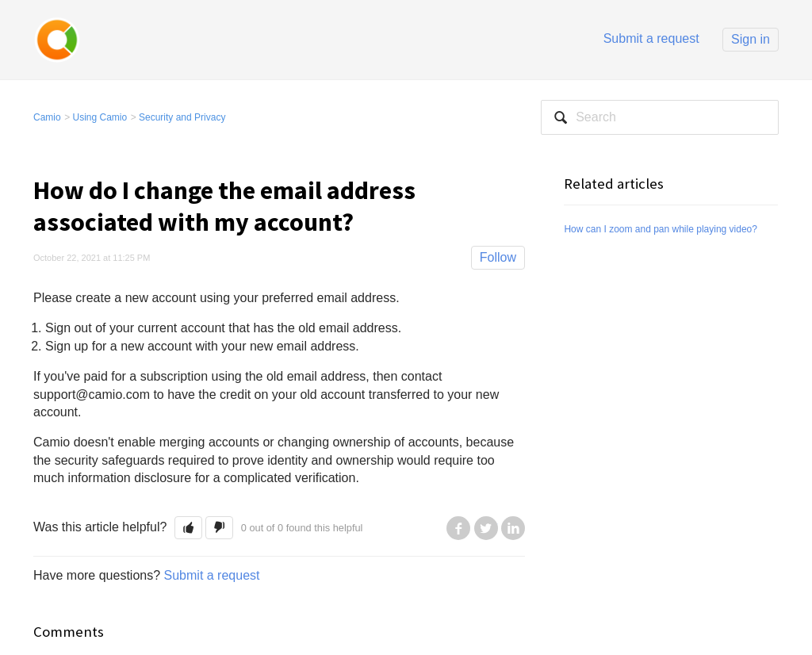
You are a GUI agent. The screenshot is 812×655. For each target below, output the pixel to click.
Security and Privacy (182, 117)
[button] (188, 528)
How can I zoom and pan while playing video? (660, 229)
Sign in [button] (751, 39)
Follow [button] (498, 257)
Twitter (486, 528)
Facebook (458, 528)
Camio (47, 117)
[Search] (660, 117)
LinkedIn (513, 528)
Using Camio (100, 117)
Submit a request (651, 38)
